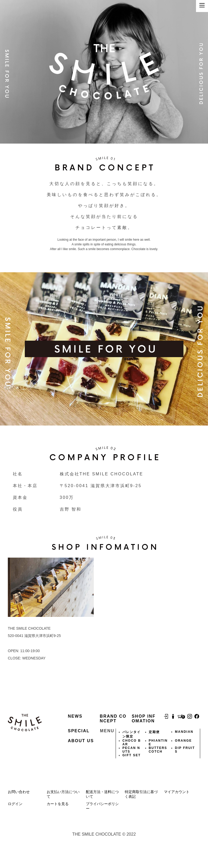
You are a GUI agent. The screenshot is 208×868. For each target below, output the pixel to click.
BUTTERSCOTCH (158, 750)
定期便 (154, 732)
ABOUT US (81, 741)
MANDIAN (184, 732)
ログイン (15, 804)
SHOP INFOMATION (144, 719)
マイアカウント (177, 792)
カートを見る (58, 804)
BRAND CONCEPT (113, 719)
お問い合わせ (19, 792)
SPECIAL (79, 731)
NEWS (75, 716)
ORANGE (183, 741)
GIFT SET (132, 755)
